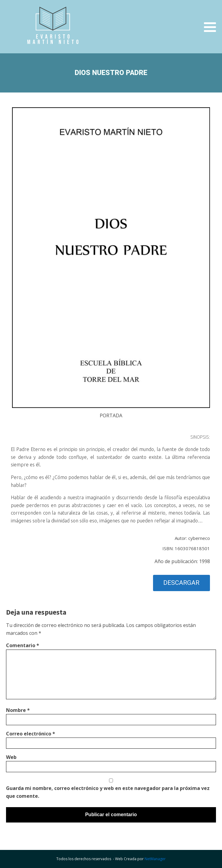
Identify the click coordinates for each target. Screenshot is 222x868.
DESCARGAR (181, 583)
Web (11, 757)
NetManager (155, 859)
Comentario (23, 645)
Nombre (18, 710)
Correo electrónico (31, 734)
